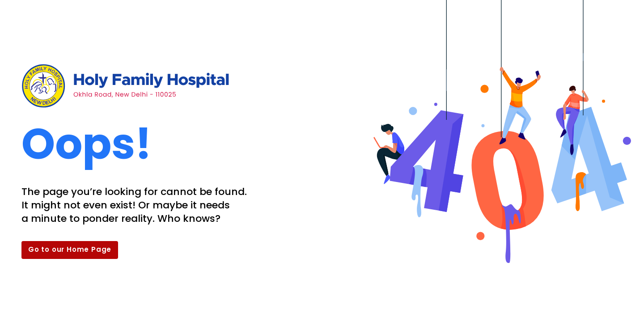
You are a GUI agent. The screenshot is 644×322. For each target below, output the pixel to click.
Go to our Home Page (70, 249)
